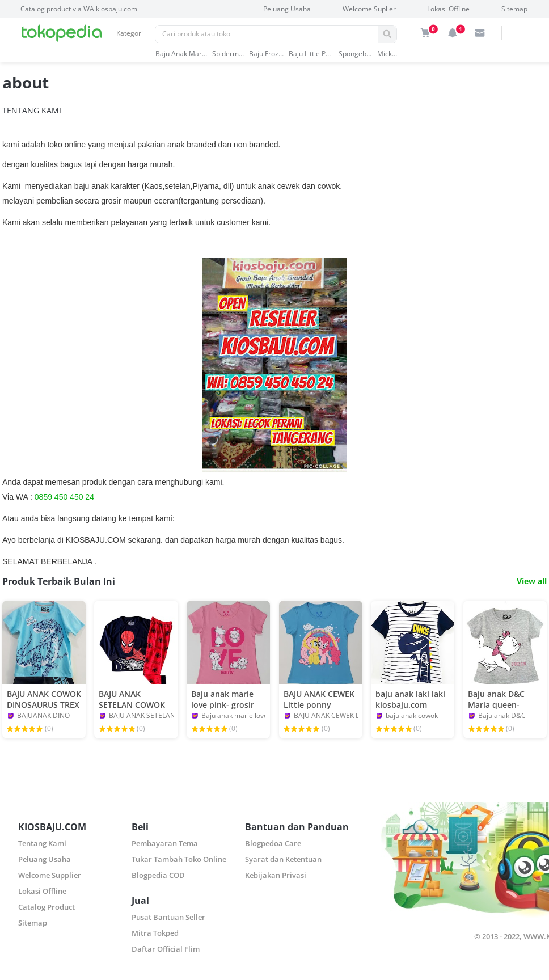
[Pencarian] (267, 34)
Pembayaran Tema (165, 843)
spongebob (355, 54)
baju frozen (266, 54)
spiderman (228, 54)
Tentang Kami (42, 843)
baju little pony (311, 54)
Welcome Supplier (50, 875)
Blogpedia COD (158, 875)
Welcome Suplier (369, 9)
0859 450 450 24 (64, 497)
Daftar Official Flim (166, 949)
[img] (425, 33)
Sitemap (514, 9)
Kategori (130, 33)
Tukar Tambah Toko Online (179, 859)
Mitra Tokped (155, 933)
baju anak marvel (181, 54)
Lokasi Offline (448, 9)
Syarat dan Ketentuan (283, 859)
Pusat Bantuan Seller (168, 917)
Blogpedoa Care (273, 843)
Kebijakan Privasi (276, 875)
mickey (387, 54)
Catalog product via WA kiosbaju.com (79, 9)
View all (532, 581)
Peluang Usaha (287, 9)
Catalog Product (47, 907)
